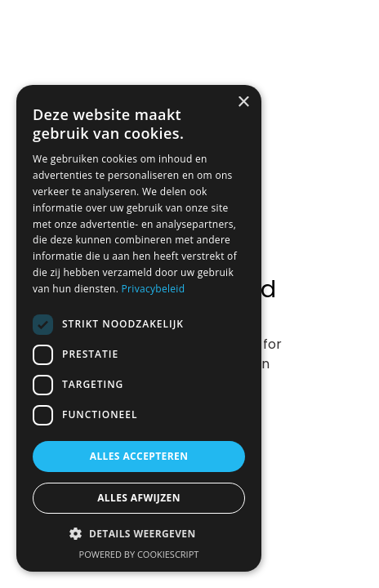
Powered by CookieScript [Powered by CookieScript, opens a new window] (139, 554)
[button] (139, 534)
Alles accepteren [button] (139, 456)
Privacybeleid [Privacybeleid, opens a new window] (154, 289)
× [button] (243, 102)
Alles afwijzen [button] (139, 498)
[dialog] (139, 328)
